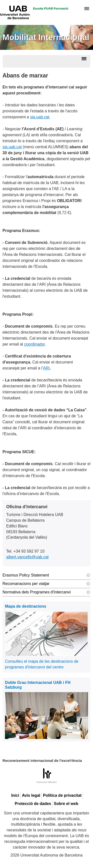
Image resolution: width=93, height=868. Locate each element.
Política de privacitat (62, 795)
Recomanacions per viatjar (46, 584)
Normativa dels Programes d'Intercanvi (46, 592)
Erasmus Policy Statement (46, 575)
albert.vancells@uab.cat (27, 557)
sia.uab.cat (40, 117)
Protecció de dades (33, 804)
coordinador (34, 344)
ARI (46, 368)
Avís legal (31, 795)
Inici (15, 795)
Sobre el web (66, 804)
